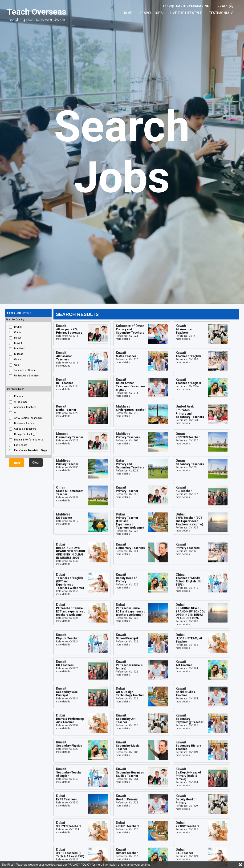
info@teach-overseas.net (187, 6)
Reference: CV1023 (187, 420)
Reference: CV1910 (127, 359)
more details (63, 339)
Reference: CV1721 (127, 336)
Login (226, 5)
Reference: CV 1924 (187, 386)
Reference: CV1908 (187, 359)
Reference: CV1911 (67, 336)
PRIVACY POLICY (79, 865)
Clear (36, 462)
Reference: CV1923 (67, 413)
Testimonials (221, 13)
